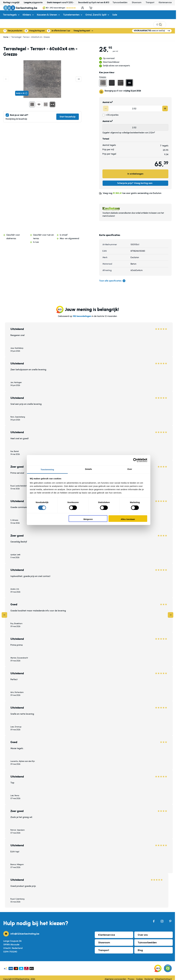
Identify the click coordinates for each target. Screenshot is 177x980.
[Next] (171, 612)
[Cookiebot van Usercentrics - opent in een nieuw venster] (135, 460)
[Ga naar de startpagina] (20, 11)
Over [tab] (130, 469)
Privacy (131, 976)
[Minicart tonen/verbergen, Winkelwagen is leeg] (170, 11)
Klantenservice (165, 3)
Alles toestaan (128, 519)
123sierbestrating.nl (163, 976)
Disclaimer (149, 976)
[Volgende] (79, 76)
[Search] (151, 11)
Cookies (139, 976)
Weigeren (88, 519)
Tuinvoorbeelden (120, 3)
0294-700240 (10, 949)
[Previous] (4, 612)
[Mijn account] (161, 11)
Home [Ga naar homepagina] (6, 34)
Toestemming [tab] (47, 469)
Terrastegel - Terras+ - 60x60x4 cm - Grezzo (31, 34)
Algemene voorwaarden (115, 976)
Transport (150, 3)
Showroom (137, 3)
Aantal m (108, 99)
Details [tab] (89, 469)
